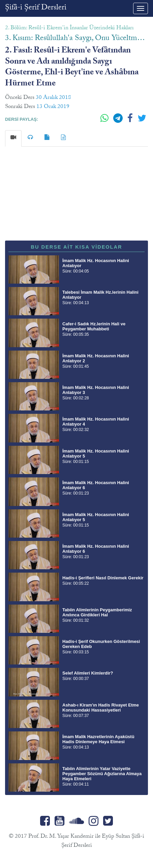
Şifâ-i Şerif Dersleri (36, 8)
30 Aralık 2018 (53, 98)
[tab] (13, 138)
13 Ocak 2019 (53, 107)
